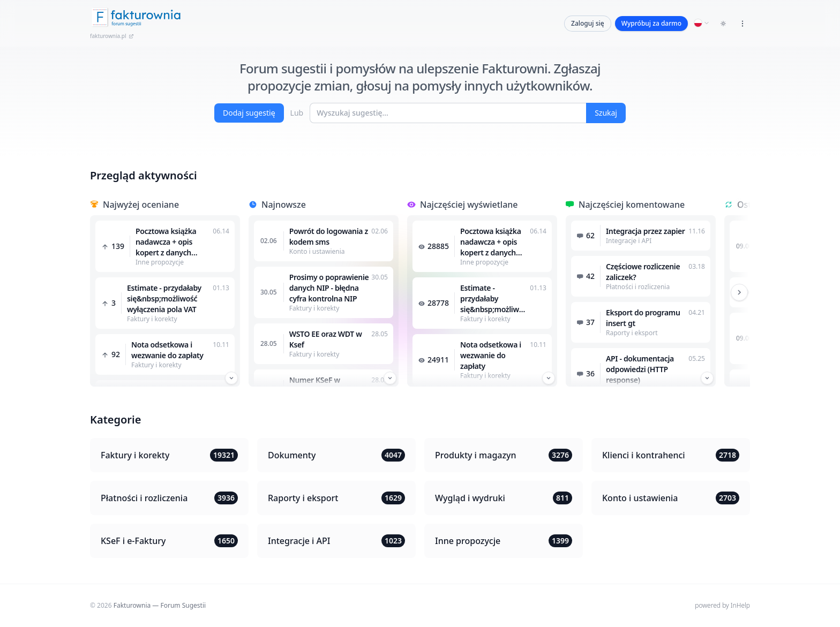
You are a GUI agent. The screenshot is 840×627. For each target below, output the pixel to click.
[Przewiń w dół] (231, 378)
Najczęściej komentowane (632, 205)
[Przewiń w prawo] (739, 292)
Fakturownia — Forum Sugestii (160, 605)
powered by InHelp (722, 605)
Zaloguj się (588, 23)
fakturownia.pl (112, 36)
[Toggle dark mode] (723, 24)
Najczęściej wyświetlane (469, 205)
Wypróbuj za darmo (651, 23)
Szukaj (606, 113)
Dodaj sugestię (249, 113)
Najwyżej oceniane (141, 205)
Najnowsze (284, 205)
